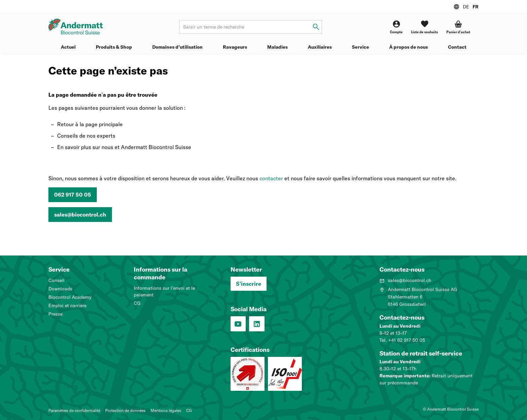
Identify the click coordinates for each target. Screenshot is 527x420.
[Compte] (396, 27)
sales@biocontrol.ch (80, 215)
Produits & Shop (114, 47)
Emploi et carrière (67, 306)
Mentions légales (166, 410)
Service (360, 47)
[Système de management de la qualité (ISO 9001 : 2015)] (285, 374)
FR (476, 7)
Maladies (277, 47)
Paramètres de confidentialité (74, 410)
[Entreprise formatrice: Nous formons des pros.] (248, 374)
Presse (55, 314)
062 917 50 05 (73, 195)
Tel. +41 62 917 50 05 (402, 340)
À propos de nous (409, 47)
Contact (457, 47)
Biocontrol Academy (70, 297)
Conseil (56, 280)
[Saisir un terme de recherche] (316, 27)
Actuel (68, 47)
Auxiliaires (320, 47)
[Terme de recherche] (251, 27)
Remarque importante (404, 376)
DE (466, 7)
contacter (271, 178)
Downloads (60, 289)
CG (137, 303)
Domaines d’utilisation (177, 47)
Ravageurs (235, 47)
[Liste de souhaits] (424, 27)
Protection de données (125, 410)
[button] (458, 27)
